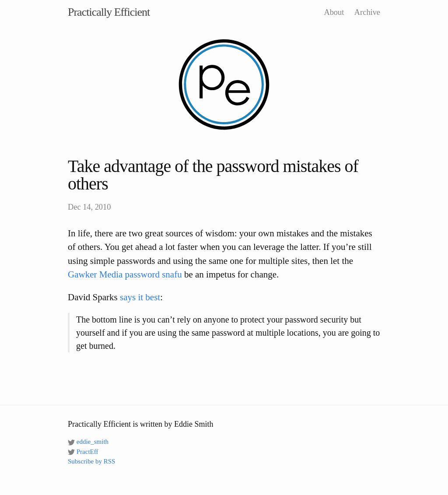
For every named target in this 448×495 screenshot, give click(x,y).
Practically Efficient (109, 12)
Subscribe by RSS (91, 461)
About (334, 12)
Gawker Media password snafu (125, 274)
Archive (367, 12)
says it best (140, 297)
